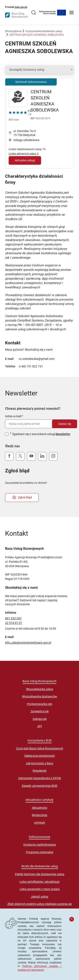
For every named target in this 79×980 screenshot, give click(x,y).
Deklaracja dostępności (40, 756)
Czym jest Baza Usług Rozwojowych (40, 748)
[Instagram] (53, 456)
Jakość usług (39, 897)
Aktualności (39, 808)
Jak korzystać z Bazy (39, 763)
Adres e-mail (13, 416)
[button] (39, 70)
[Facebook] (9, 456)
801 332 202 (13, 618)
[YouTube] (31, 456)
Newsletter (63, 434)
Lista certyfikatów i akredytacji (39, 882)
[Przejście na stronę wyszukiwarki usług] (34, 13)
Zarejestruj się (40, 711)
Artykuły (40, 823)
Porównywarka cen (40, 704)
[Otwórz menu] (72, 13)
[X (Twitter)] (20, 456)
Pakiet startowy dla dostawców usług (40, 874)
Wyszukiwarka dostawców (40, 696)
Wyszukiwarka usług (40, 689)
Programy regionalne (40, 852)
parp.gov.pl (21, 7)
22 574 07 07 (14, 623)
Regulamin (40, 771)
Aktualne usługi (25, 160)
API (40, 726)
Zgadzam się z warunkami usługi (41, 434)
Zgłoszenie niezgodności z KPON (39, 778)
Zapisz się (65, 424)
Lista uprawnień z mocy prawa (40, 889)
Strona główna (13, 31)
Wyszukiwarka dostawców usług (44, 31)
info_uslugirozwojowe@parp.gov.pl (28, 643)
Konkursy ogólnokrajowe (40, 845)
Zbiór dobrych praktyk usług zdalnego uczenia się (39, 904)
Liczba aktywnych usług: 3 (24, 154)
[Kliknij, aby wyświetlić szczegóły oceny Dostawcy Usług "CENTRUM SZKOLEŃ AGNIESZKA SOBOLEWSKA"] (20, 116)
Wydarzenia (39, 815)
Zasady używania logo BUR (39, 786)
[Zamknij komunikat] (72, 919)
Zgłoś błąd (22, 498)
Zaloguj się (40, 719)
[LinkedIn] (42, 456)
